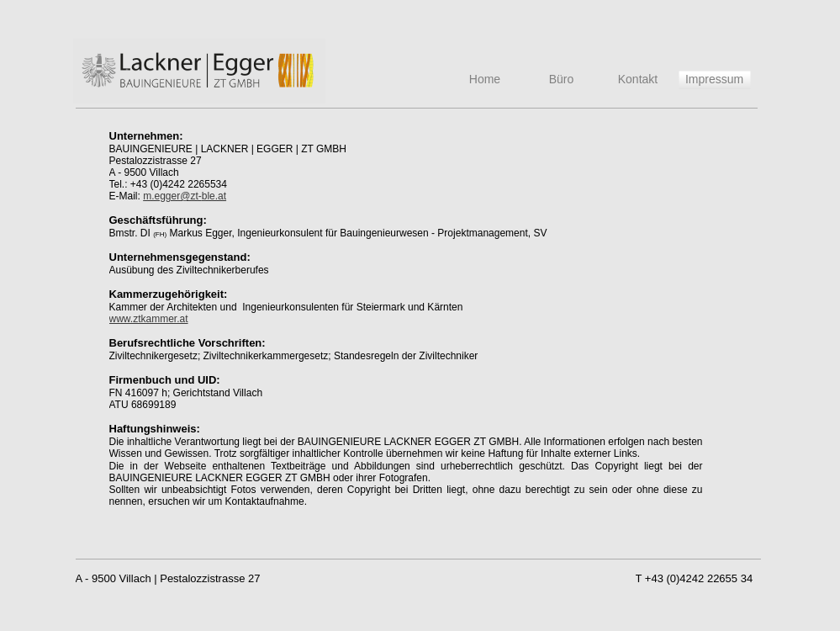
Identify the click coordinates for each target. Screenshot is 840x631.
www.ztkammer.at (149, 319)
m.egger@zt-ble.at (185, 196)
